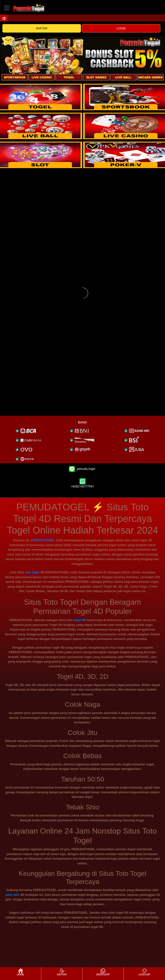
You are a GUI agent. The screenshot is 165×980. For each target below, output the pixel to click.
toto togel (32, 572)
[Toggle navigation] (7, 8)
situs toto (12, 895)
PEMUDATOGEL (43, 540)
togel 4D (80, 620)
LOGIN (121, 28)
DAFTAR (42, 28)
